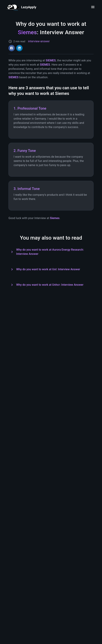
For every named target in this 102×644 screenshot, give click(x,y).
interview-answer (39, 41)
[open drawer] (93, 7)
